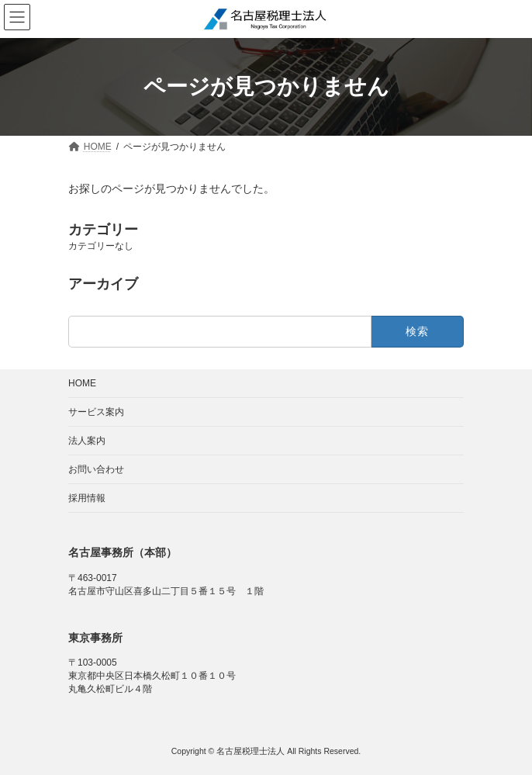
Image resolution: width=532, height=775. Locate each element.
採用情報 (87, 498)
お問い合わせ (96, 469)
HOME (82, 383)
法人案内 (87, 441)
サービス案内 (96, 412)
